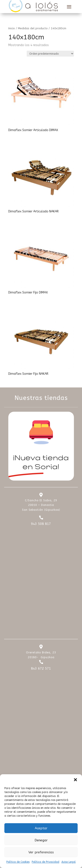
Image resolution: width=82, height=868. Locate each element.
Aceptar (41, 828)
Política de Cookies (18, 862)
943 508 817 (41, 524)
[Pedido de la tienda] (50, 54)
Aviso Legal (69, 862)
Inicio (12, 28)
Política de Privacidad (45, 862)
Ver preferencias (41, 852)
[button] (75, 780)
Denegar (41, 840)
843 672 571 (41, 669)
